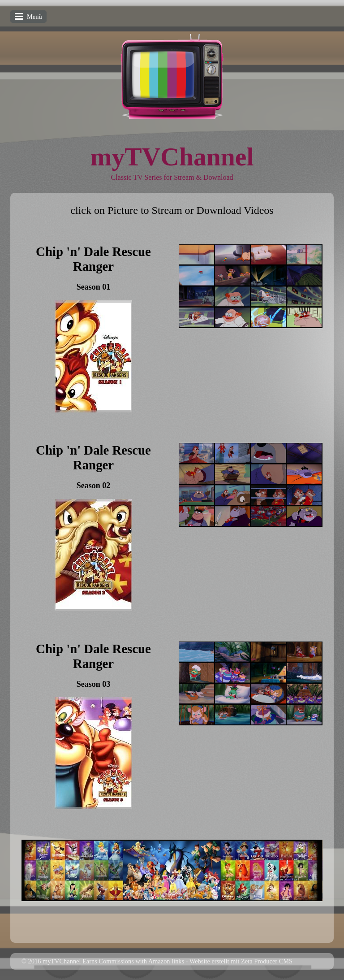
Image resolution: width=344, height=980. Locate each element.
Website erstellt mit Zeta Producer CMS (241, 961)
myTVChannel (172, 157)
